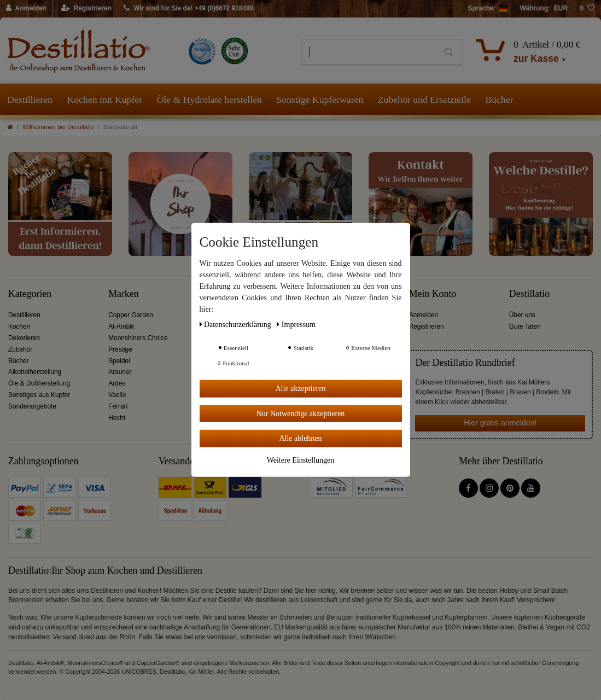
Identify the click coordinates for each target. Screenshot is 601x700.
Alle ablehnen (300, 438)
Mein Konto (433, 294)
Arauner (120, 372)
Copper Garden (131, 315)
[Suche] (449, 52)
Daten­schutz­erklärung (237, 325)
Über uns (522, 315)
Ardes (117, 383)
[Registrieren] (87, 9)
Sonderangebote (32, 406)
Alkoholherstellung (35, 372)
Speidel (119, 361)
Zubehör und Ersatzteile (424, 100)
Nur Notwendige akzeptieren (301, 413)
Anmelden (424, 315)
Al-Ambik (121, 326)
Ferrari (118, 406)
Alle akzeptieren (300, 389)
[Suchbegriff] (369, 52)
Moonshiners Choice (138, 338)
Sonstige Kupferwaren (320, 100)
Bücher (499, 100)
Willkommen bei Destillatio (58, 127)
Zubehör (20, 349)
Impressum (296, 325)
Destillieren (30, 100)
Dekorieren (24, 338)
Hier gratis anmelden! (500, 423)
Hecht (117, 418)
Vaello (117, 395)
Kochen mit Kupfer (104, 100)
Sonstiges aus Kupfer (39, 395)
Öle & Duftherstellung (39, 383)
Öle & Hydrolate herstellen (209, 100)
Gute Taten (525, 326)
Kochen (19, 326)
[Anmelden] (27, 9)
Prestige (120, 349)
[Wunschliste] (587, 9)
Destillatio (529, 294)
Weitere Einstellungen (301, 460)
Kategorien (30, 294)
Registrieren (427, 326)
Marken (123, 294)
